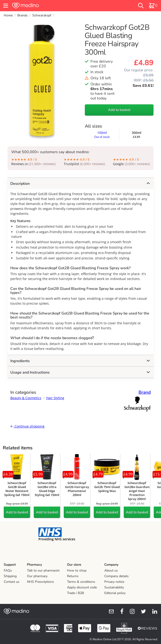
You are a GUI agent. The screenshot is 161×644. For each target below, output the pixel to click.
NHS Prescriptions (40, 582)
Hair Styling (55, 398)
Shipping (10, 576)
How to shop (77, 570)
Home (8, 15)
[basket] (153, 6)
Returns (73, 576)
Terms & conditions (81, 582)
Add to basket (119, 110)
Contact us (12, 582)
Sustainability (114, 587)
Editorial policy (115, 593)
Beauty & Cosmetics (26, 398)
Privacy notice (114, 582)
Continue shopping (27, 426)
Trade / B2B (75, 593)
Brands (22, 15)
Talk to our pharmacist (43, 570)
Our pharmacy (37, 576)
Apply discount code (82, 587)
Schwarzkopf (42, 15)
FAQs (8, 570)
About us (111, 570)
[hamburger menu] (6, 6)
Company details (116, 576)
